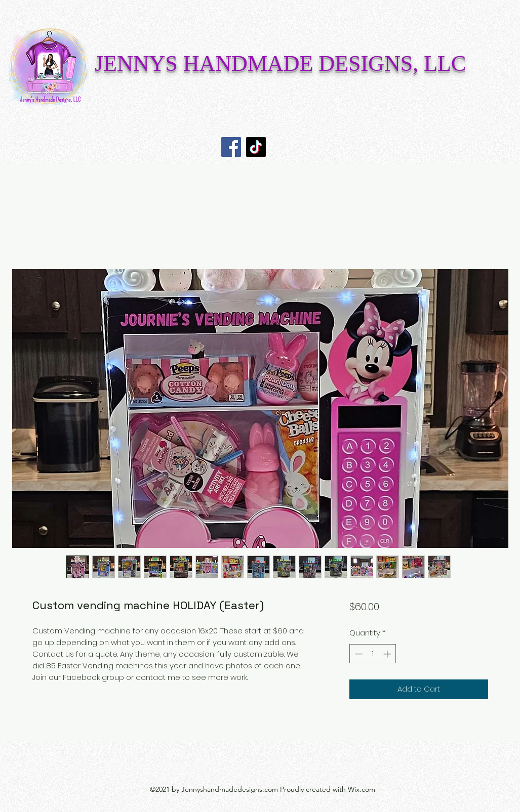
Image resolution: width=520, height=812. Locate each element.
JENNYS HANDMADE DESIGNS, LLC (280, 63)
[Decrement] (358, 654)
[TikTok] (256, 147)
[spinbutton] (373, 654)
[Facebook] (231, 147)
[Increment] (388, 654)
